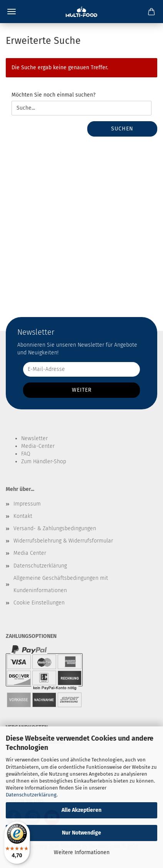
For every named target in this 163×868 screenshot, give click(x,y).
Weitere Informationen (82, 852)
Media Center (30, 553)
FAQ (26, 454)
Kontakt (23, 516)
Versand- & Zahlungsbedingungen (55, 528)
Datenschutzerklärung (31, 795)
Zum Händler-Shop (44, 462)
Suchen (122, 129)
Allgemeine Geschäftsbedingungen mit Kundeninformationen (61, 584)
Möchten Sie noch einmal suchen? (53, 95)
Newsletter (34, 438)
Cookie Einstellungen (39, 603)
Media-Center (38, 446)
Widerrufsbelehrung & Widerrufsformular (63, 541)
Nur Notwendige (81, 833)
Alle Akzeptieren (81, 810)
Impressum (27, 504)
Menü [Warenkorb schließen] (12, 12)
